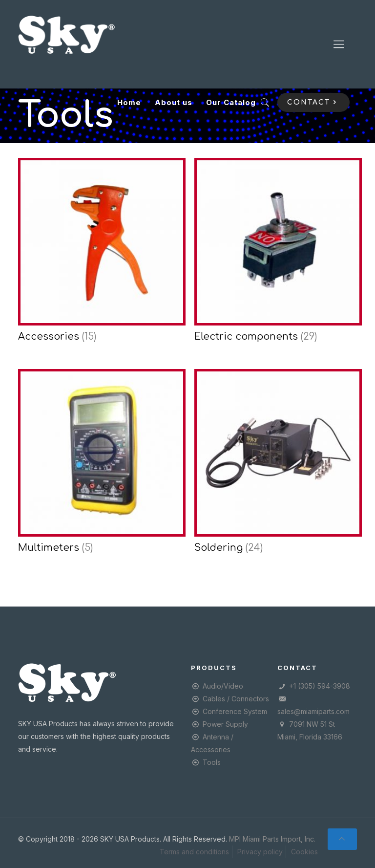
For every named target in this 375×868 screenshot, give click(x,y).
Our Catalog (231, 102)
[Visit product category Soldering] (276, 464)
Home (129, 102)
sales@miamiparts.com (313, 711)
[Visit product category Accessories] (99, 253)
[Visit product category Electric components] (276, 253)
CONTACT (313, 102)
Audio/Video (223, 686)
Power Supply (225, 724)
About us (174, 102)
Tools (212, 762)
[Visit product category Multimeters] (99, 464)
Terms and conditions (194, 852)
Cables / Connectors (236, 699)
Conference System (235, 711)
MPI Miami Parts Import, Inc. (272, 839)
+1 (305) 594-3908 (320, 686)
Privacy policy (260, 852)
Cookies (304, 852)
